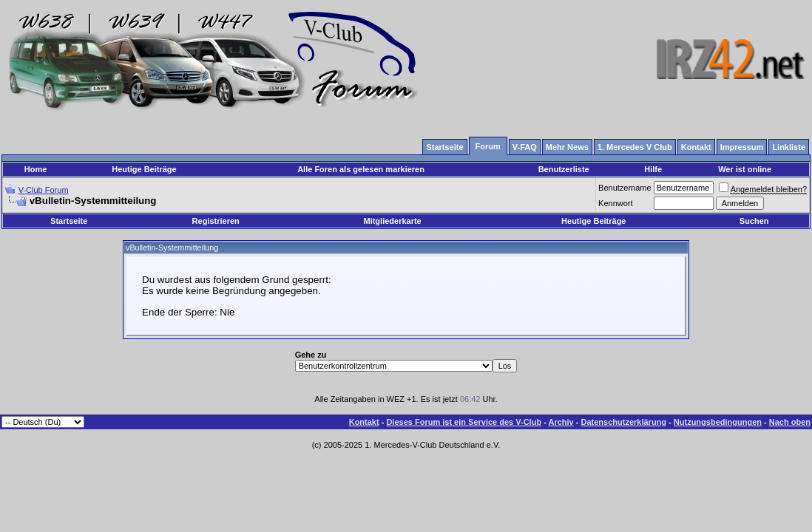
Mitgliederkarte (392, 221)
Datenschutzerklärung (624, 422)
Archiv (561, 422)
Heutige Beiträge (144, 169)
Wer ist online (745, 169)
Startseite (69, 221)
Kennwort (615, 203)
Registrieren (216, 221)
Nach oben (790, 422)
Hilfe (653, 169)
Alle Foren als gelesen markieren (361, 169)
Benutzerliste (564, 169)
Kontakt (364, 422)
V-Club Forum (44, 190)
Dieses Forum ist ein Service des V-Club (464, 422)
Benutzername (625, 188)
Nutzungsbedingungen (718, 422)
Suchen (754, 221)
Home (36, 169)
